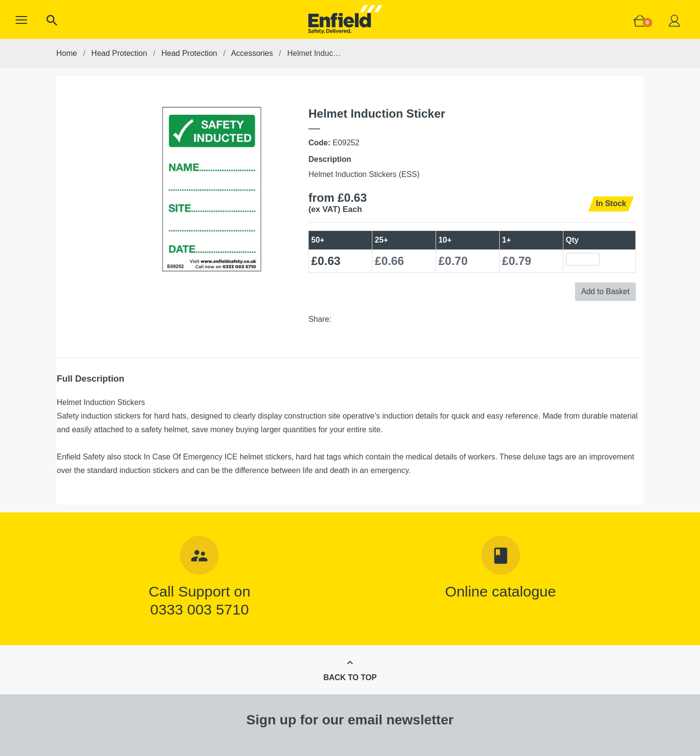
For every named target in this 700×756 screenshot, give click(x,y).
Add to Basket (606, 291)
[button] (21, 20)
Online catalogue (501, 591)
